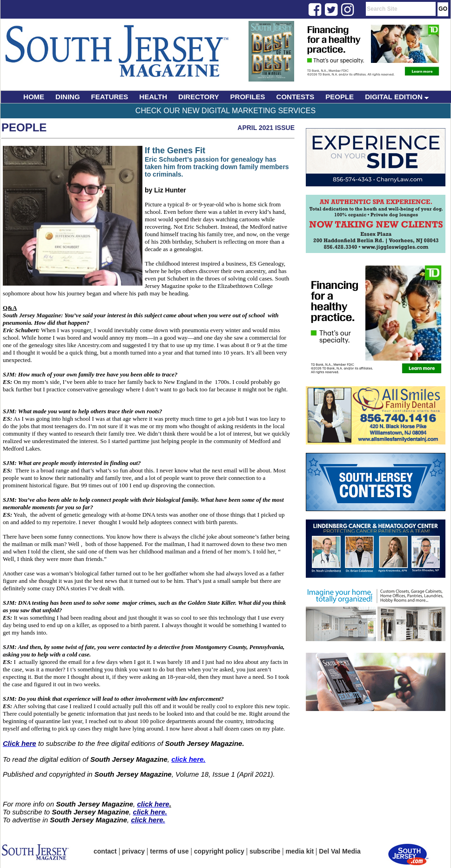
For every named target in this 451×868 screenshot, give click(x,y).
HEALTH (153, 97)
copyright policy (219, 851)
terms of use (169, 851)
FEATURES (110, 97)
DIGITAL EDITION (397, 97)
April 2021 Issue (266, 128)
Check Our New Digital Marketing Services (225, 111)
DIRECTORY (199, 97)
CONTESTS (296, 97)
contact (105, 851)
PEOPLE (340, 97)
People (24, 127)
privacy (133, 851)
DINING (68, 97)
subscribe (265, 851)
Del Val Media (340, 851)
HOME (34, 97)
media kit (300, 851)
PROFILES (248, 97)
